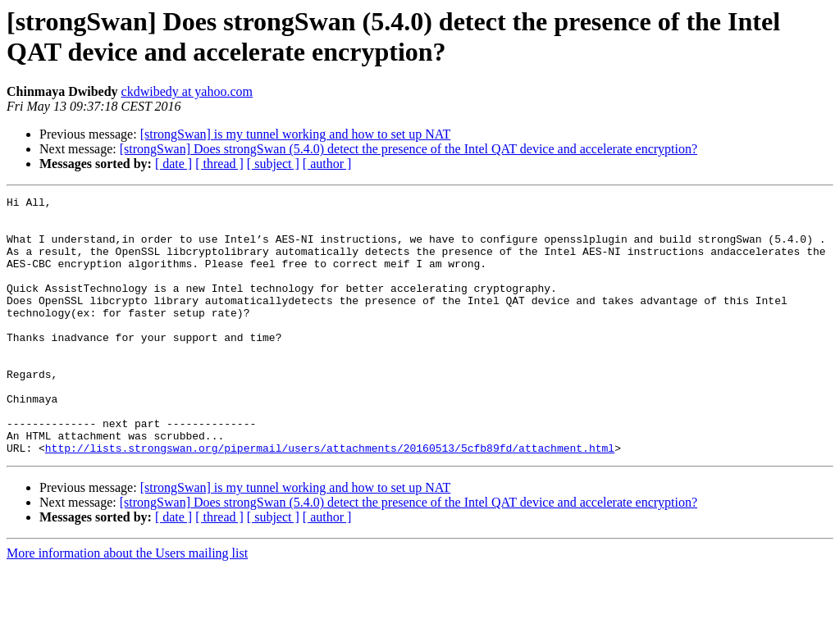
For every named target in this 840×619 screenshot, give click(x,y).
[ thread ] (219, 164)
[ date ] (173, 164)
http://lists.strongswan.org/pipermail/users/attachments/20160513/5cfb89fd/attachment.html (330, 499)
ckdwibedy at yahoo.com (187, 91)
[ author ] (327, 164)
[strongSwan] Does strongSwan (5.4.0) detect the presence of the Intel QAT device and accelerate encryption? (409, 149)
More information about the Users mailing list (127, 605)
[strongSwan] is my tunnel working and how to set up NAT (296, 134)
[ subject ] (273, 164)
